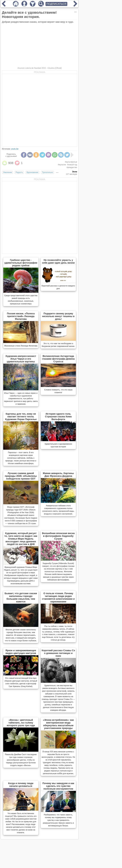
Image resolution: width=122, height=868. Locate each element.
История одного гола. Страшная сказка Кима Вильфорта (58, 417)
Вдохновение (32, 172)
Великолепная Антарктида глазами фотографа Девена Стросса (58, 359)
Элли (75, 172)
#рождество (72, 167)
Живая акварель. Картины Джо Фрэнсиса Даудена (58, 475)
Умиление (8, 172)
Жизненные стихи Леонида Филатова (21, 346)
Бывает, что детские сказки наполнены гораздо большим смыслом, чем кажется (21, 597)
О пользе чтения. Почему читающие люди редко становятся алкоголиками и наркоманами (58, 597)
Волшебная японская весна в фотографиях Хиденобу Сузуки (58, 536)
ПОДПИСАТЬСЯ (56, 4)
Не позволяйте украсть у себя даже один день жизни (58, 261)
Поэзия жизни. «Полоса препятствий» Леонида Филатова (21, 316)
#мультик (62, 165)
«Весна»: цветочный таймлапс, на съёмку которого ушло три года (21, 723)
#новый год (72, 165)
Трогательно (47, 172)
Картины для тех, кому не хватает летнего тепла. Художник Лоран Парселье (21, 417)
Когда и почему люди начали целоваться (21, 785)
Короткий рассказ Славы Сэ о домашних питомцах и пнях (58, 653)
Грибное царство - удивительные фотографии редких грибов (21, 263)
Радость (19, 172)
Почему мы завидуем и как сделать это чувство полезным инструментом (58, 786)
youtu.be (15, 149)
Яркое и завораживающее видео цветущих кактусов (21, 652)
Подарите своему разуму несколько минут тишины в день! (58, 316)
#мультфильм (71, 162)
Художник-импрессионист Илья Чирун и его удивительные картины (21, 359)
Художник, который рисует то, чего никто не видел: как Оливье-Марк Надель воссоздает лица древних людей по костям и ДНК (21, 539)
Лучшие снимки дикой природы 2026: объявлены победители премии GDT (21, 476)
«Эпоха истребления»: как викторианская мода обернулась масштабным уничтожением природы (58, 724)
